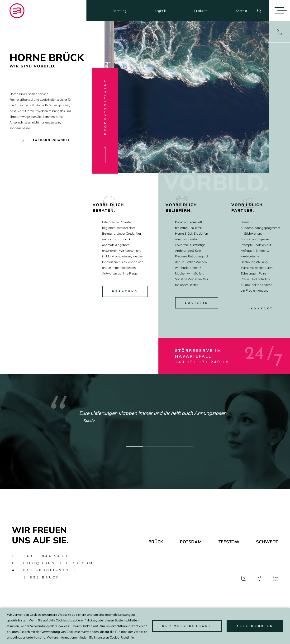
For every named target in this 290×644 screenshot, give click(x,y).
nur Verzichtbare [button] (187, 626)
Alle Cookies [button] (255, 626)
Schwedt (267, 542)
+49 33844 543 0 (46, 556)
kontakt (262, 308)
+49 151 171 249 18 (202, 362)
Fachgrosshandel (52, 140)
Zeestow (229, 542)
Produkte (201, 11)
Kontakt (242, 11)
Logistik (160, 11)
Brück (156, 542)
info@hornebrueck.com (58, 563)
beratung (125, 291)
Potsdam (191, 542)
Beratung (119, 11)
